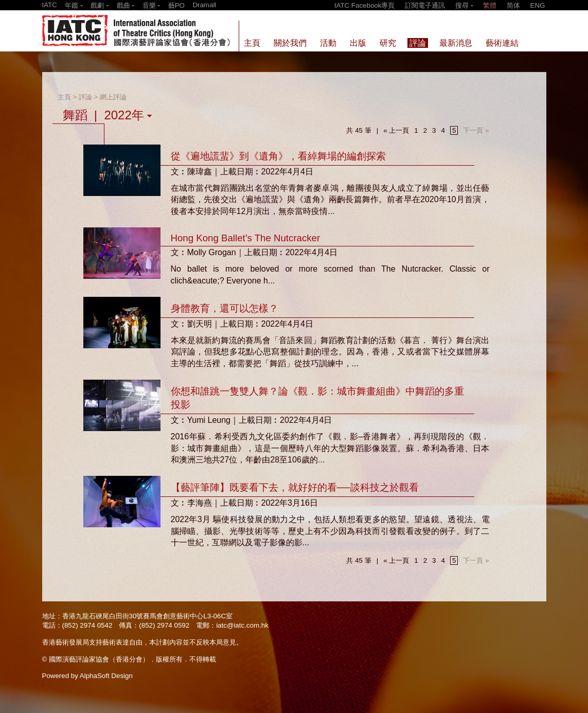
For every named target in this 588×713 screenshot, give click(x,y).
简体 (513, 5)
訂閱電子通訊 (425, 5)
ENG (538, 5)
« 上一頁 (396, 130)
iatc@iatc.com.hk (242, 625)
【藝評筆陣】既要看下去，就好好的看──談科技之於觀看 (295, 487)
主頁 (64, 97)
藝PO (176, 5)
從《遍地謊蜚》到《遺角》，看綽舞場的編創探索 (278, 156)
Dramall (204, 5)
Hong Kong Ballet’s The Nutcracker (246, 238)
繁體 (490, 5)
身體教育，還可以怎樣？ (225, 308)
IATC (50, 5)
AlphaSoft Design (106, 676)
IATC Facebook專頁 (365, 5)
